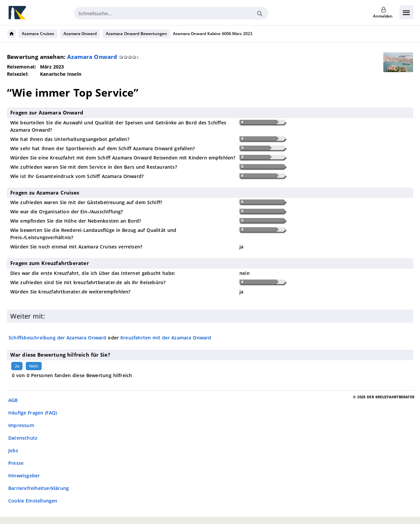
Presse (16, 463)
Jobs (13, 450)
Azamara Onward (80, 34)
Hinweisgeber (24, 476)
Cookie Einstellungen (33, 501)
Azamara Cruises (38, 34)
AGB (13, 400)
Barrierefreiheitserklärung (39, 488)
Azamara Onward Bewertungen (136, 34)
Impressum (21, 425)
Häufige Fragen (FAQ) (33, 413)
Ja (17, 366)
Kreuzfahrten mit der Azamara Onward (166, 338)
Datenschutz (23, 438)
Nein (34, 366)
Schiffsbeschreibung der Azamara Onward (58, 338)
